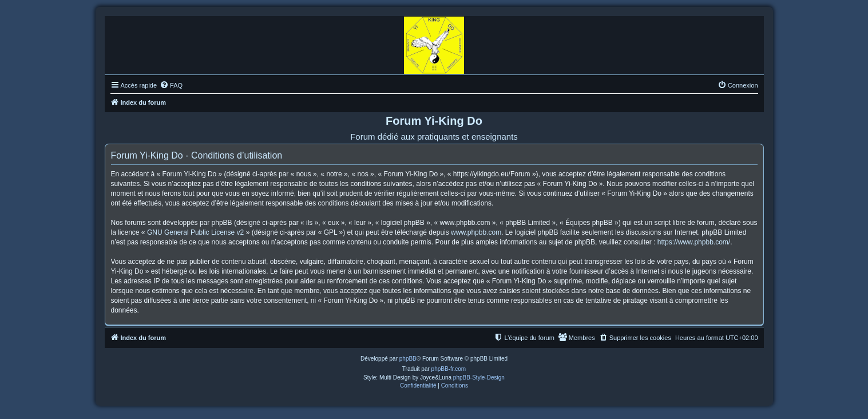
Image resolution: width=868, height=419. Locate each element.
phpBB (408, 359)
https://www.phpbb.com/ (694, 242)
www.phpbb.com (476, 232)
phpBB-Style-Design (479, 378)
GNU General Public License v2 (195, 232)
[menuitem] (171, 85)
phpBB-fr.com (449, 369)
